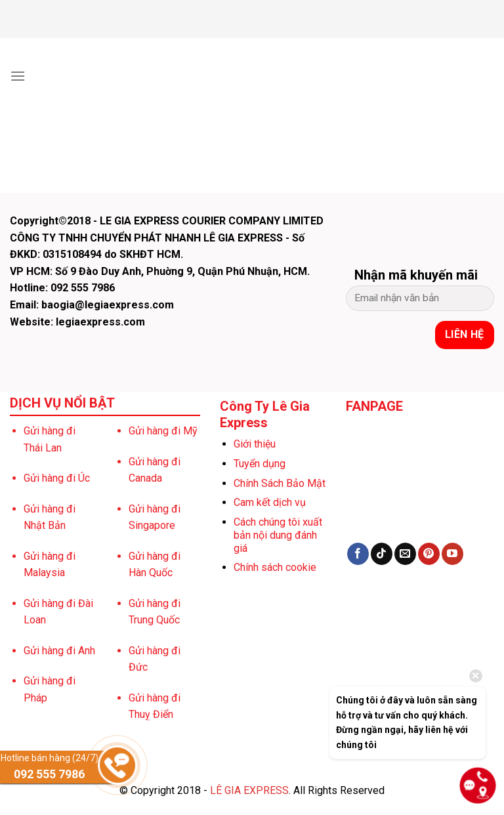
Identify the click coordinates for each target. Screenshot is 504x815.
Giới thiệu (255, 444)
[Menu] (18, 76)
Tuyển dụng (260, 464)
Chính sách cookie (275, 567)
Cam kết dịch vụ (270, 502)
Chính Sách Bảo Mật (280, 483)
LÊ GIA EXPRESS (249, 790)
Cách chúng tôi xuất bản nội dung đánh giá (278, 535)
